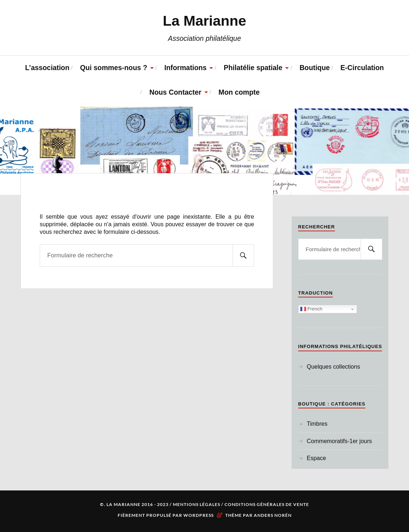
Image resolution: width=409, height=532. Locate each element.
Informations (185, 68)
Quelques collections (334, 367)
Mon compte (239, 92)
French (311, 309)
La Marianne (204, 21)
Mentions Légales (197, 504)
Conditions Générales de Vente (267, 504)
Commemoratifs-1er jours (339, 441)
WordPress (199, 515)
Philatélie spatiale (253, 68)
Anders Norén (273, 515)
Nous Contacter (175, 92)
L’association (47, 68)
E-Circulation (362, 68)
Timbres (317, 424)
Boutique (315, 68)
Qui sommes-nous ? (114, 68)
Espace (316, 458)
